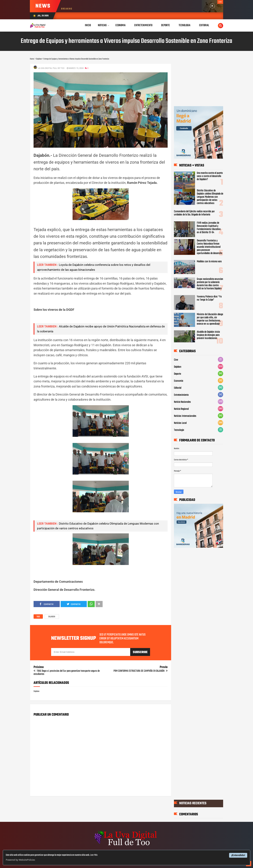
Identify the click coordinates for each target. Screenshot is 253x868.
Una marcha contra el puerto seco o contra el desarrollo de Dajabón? (210, 176)
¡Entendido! (238, 855)
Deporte (177, 374)
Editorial (178, 388)
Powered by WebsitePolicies (20, 860)
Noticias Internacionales (185, 416)
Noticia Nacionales (182, 402)
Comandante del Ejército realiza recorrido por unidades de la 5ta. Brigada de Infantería (194, 213)
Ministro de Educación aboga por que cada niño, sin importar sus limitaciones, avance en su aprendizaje (210, 319)
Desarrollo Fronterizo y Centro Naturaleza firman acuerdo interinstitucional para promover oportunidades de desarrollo (210, 247)
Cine (176, 360)
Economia (179, 381)
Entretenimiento (181, 395)
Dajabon (52, 617)
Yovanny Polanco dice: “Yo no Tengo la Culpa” (209, 298)
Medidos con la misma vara (209, 261)
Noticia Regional (181, 409)
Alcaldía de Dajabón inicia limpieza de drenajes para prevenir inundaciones (208, 335)
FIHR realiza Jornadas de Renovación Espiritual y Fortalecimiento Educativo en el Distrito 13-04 (209, 228)
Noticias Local (180, 423)
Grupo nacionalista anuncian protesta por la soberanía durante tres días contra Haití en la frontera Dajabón (210, 284)
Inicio (88, 25)
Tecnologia (179, 430)
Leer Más (94, 855)
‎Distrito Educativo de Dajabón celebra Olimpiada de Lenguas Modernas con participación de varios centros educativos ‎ (210, 197)
